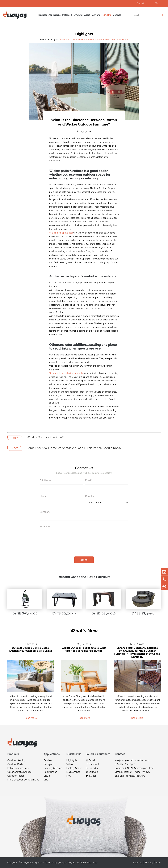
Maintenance (73, 772)
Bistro (47, 776)
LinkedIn (92, 768)
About (87, 15)
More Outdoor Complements (23, 780)
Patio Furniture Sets (18, 768)
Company (45, 512)
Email (90, 760)
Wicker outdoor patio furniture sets (66, 373)
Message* (45, 527)
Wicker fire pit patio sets (61, 233)
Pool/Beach (50, 772)
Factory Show (74, 768)
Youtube (92, 772)
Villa (46, 780)
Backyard (49, 764)
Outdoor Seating (16, 760)
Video (70, 764)
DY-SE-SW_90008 (25, 613)
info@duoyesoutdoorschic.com (132, 760)
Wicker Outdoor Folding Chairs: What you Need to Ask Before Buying (84, 649)
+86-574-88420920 (125, 764)
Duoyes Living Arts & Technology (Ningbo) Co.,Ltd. (49, 863)
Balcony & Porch (53, 768)
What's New (84, 631)
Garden (48, 760)
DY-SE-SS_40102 (143, 613)
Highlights (106, 15)
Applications (54, 15)
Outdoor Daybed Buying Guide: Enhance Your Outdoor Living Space (31, 649)
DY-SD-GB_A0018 (104, 613)
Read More (31, 718)
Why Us (96, 15)
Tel (157, 3)
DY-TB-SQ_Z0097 (64, 613)
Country (90, 496)
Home (43, 40)
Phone (43, 496)
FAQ (69, 776)
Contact (117, 15)
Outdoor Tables (16, 776)
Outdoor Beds (15, 764)
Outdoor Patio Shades (19, 772)
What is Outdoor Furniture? (45, 437)
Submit (84, 560)
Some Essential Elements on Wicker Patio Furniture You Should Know (74, 448)
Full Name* (46, 480)
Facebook (93, 764)
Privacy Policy (153, 863)
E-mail (140, 3)
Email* (89, 480)
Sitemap (138, 863)
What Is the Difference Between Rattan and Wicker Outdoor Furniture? (94, 40)
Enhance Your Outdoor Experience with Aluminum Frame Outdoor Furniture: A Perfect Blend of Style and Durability (137, 652)
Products (42, 15)
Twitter (91, 776)
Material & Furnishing (72, 15)
